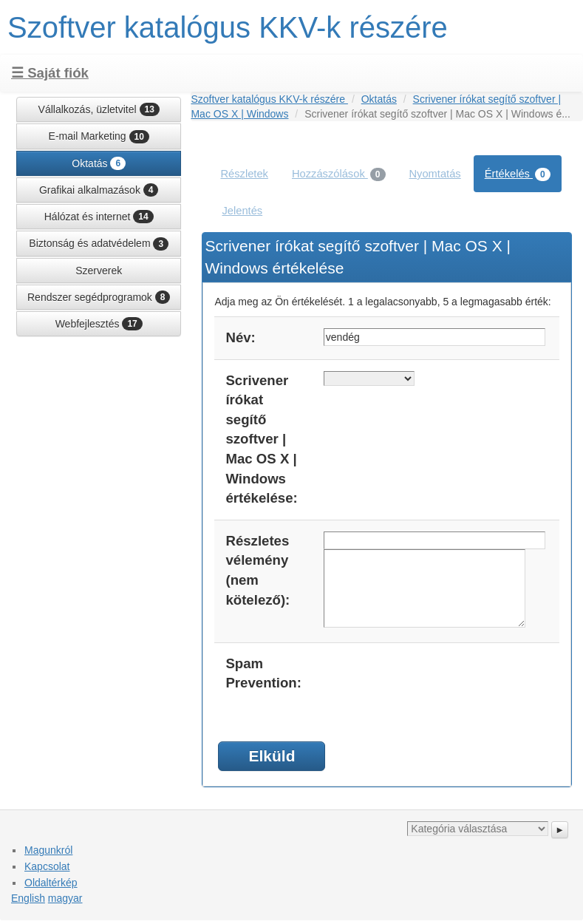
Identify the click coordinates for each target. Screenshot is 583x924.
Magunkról (48, 850)
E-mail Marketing (99, 137)
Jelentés (242, 211)
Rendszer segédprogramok (99, 297)
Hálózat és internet (99, 217)
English (28, 898)
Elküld (272, 756)
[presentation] (436, 683)
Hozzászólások (339, 174)
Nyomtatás (435, 174)
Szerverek (99, 271)
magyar (65, 898)
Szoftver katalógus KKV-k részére (228, 27)
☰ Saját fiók (50, 73)
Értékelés (518, 174)
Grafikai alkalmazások (99, 190)
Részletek (244, 174)
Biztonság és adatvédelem (99, 244)
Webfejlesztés (99, 324)
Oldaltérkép (51, 883)
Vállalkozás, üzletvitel (99, 109)
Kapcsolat (47, 866)
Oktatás (99, 163)
